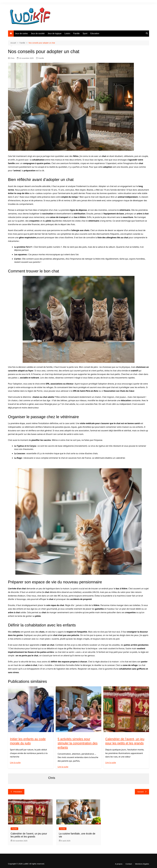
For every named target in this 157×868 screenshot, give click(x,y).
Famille (76, 33)
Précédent (16, 792)
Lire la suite (15, 763)
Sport (85, 33)
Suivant (142, 792)
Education (95, 33)
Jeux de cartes (21, 33)
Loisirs (67, 33)
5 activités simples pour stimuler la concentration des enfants (78, 743)
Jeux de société (38, 33)
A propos (119, 864)
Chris (11, 58)
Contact (129, 864)
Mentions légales (142, 864)
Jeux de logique (55, 33)
